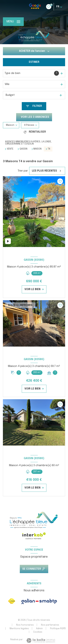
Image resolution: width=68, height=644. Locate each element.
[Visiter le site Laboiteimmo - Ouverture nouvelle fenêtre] (41, 640)
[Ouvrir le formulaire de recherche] (34, 106)
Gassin (23, 149)
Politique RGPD (58, 629)
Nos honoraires (25, 625)
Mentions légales (19, 629)
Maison (37, 149)
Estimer (34, 62)
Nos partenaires (50, 625)
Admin (39, 629)
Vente (10, 149)
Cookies (38, 632)
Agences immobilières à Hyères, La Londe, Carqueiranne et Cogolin (28, 143)
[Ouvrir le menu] (13, 22)
